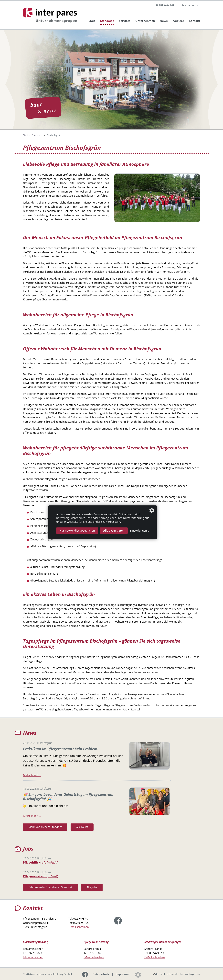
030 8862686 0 (165, 5)
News (164, 21)
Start (92, 21)
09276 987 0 (81, 918)
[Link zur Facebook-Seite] (118, 920)
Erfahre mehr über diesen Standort (50, 887)
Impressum (123, 974)
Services (125, 21)
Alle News (82, 827)
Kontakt (194, 21)
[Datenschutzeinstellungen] (138, 974)
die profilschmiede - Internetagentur (178, 974)
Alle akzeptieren (114, 531)
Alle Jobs (92, 887)
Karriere (178, 21)
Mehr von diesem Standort (45, 827)
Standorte (107, 21)
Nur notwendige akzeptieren (77, 531)
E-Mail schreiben (190, 5)
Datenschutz (101, 974)
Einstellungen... (139, 531)
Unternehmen (145, 21)
